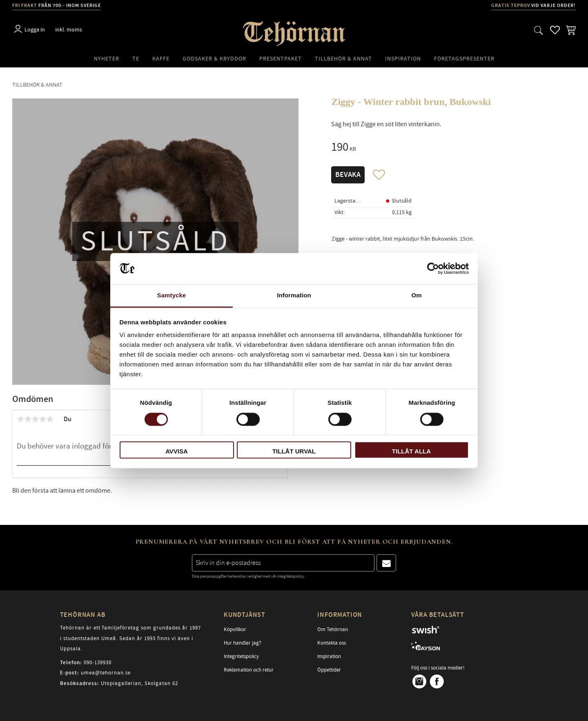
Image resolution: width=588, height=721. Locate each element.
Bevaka (348, 175)
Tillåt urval (294, 452)
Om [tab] (416, 296)
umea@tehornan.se (106, 673)
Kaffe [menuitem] (161, 59)
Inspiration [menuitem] (403, 59)
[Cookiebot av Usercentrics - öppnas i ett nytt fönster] (433, 268)
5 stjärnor (50, 419)
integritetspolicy (291, 576)
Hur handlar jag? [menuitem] (243, 643)
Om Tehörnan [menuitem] (333, 629)
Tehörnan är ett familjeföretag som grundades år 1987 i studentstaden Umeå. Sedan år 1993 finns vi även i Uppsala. (130, 638)
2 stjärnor (28, 419)
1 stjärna (20, 419)
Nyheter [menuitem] (107, 59)
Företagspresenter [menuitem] (464, 59)
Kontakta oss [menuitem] (332, 643)
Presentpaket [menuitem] (281, 59)
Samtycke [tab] (172, 296)
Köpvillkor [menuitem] (235, 629)
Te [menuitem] (136, 59)
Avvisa (177, 452)
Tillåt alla (411, 452)
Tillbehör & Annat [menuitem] (343, 59)
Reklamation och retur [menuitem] (249, 670)
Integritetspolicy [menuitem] (241, 656)
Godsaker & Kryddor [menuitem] (214, 59)
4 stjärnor (42, 419)
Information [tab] (294, 296)
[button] (539, 30)
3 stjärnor (35, 419)
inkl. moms (69, 30)
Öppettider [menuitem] (329, 670)
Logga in (35, 30)
